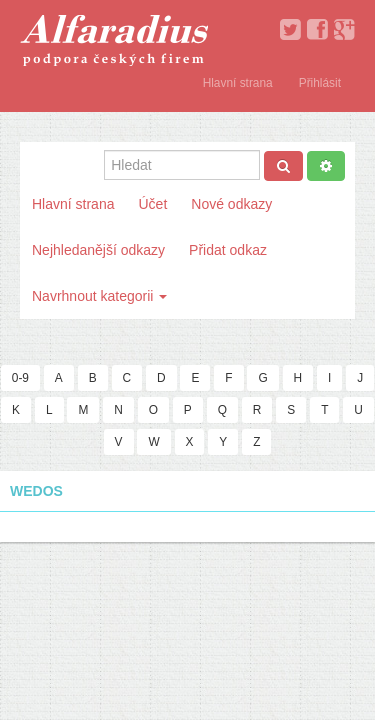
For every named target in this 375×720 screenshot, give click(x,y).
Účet (152, 204)
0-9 (20, 378)
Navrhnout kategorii (99, 296)
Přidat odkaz (228, 250)
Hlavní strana (238, 83)
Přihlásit (320, 83)
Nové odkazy (231, 204)
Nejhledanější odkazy (98, 250)
